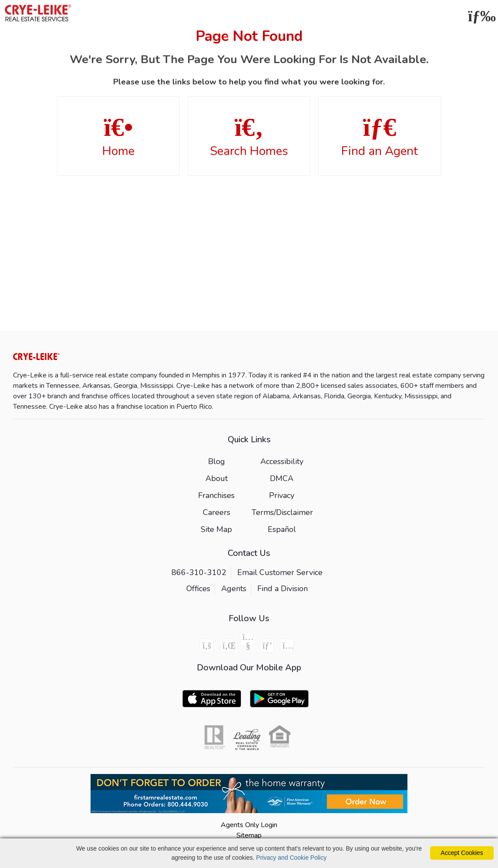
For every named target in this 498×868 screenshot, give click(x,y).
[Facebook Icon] (207, 646)
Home (118, 137)
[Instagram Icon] (287, 646)
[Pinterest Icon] (267, 646)
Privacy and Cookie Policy (291, 858)
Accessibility (282, 461)
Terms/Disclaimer (282, 512)
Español (282, 529)
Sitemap (249, 835)
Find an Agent (380, 137)
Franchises (216, 495)
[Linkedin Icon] (227, 646)
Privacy (282, 495)
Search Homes (249, 137)
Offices (198, 589)
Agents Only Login (249, 825)
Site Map (216, 529)
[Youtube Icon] (247, 639)
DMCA (282, 478)
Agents (234, 589)
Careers (217, 512)
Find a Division (283, 589)
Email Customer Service (280, 572)
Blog (217, 461)
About (217, 478)
